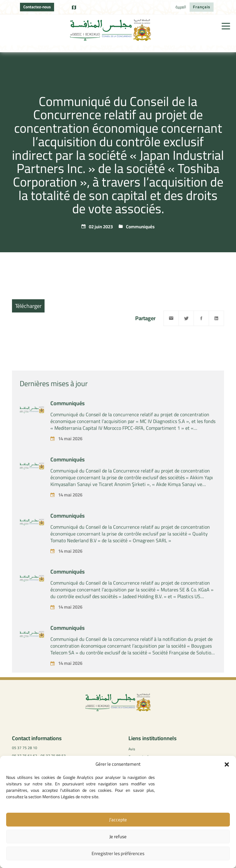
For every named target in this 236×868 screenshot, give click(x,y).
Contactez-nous (37, 7)
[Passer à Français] (202, 7)
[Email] (171, 318)
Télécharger (28, 306)
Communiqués (140, 227)
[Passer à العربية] (181, 7)
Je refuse (118, 837)
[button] (227, 764)
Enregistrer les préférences (118, 853)
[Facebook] (201, 318)
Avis (132, 749)
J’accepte (118, 820)
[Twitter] (186, 318)
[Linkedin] (216, 318)
